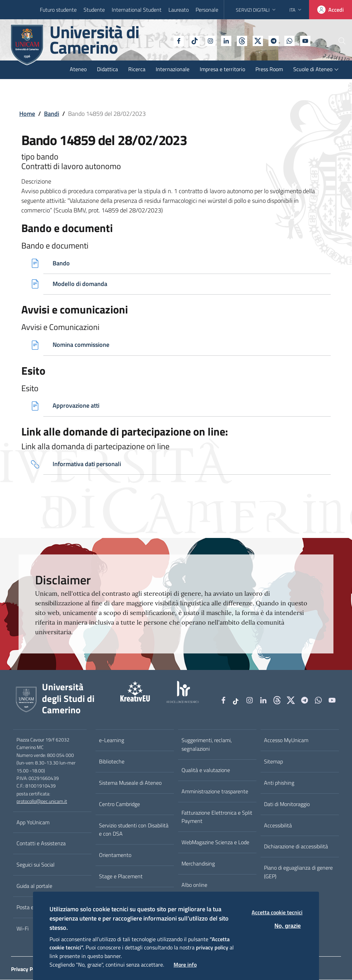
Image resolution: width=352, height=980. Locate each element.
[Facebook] (160, 40)
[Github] (223, 40)
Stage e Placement (121, 877)
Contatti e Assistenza (41, 844)
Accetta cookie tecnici (277, 912)
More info (185, 965)
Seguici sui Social (36, 865)
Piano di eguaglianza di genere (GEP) (298, 873)
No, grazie (288, 926)
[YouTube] (286, 40)
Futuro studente (58, 10)
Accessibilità (278, 826)
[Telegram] (255, 40)
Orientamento (115, 856)
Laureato (179, 10)
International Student (137, 10)
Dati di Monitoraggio (287, 804)
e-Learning (112, 741)
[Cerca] (335, 41)
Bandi (52, 114)
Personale (207, 10)
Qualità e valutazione (206, 771)
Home (27, 114)
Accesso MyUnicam (286, 741)
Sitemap (273, 762)
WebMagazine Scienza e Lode (215, 843)
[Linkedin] (207, 40)
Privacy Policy (27, 970)
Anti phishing (279, 783)
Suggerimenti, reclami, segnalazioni (207, 745)
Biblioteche (112, 762)
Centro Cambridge (119, 804)
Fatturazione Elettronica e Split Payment (217, 817)
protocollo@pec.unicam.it (42, 802)
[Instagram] (191, 40)
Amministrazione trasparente (215, 792)
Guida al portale (34, 887)
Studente (94, 10)
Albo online (194, 885)
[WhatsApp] (271, 40)
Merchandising (198, 864)
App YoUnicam (33, 823)
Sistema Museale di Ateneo (130, 783)
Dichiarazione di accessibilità (296, 847)
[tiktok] (176, 40)
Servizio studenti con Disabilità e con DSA (134, 830)
